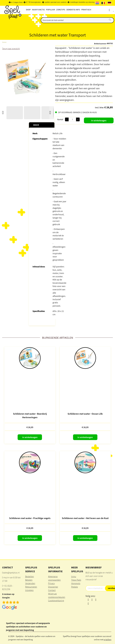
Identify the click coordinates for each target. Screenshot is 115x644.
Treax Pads (76, 580)
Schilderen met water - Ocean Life (85, 414)
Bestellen (30, 576)
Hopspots (76, 583)
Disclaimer (53, 587)
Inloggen (29, 590)
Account (112, 10)
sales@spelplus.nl (11, 573)
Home (4, 42)
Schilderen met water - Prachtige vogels (30, 518)
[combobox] (77, 20)
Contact (52, 590)
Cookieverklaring (56, 600)
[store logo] (13, 13)
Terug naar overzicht (12, 48)
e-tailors (108, 639)
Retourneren (31, 587)
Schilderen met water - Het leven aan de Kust (85, 518)
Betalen (29, 580)
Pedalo (75, 587)
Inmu (74, 576)
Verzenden (30, 583)
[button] (105, 120)
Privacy (51, 583)
